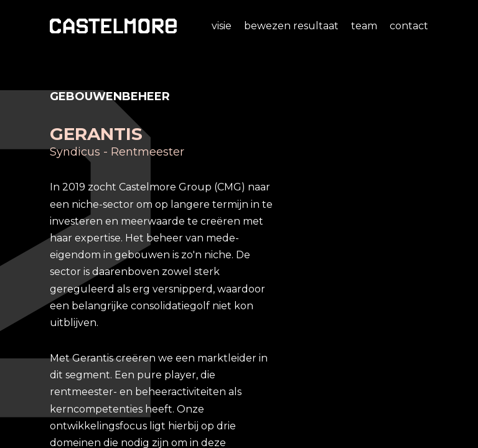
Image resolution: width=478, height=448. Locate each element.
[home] (113, 26)
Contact (409, 26)
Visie (222, 26)
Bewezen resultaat (291, 26)
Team (364, 26)
